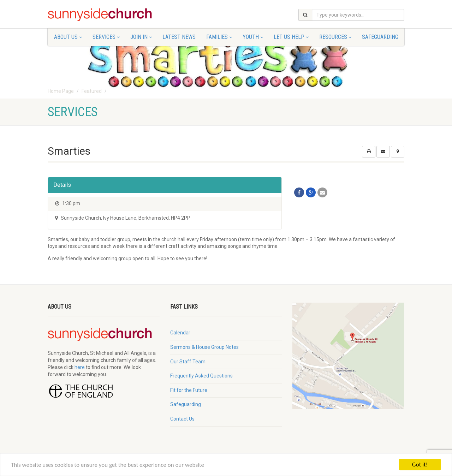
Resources (335, 37)
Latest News (179, 37)
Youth (253, 37)
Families (219, 37)
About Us (68, 37)
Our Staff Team (188, 362)
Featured (92, 91)
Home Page (61, 91)
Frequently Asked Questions (201, 376)
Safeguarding (380, 37)
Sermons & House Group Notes (204, 347)
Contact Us (182, 419)
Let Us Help (291, 37)
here (80, 367)
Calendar (180, 333)
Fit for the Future (189, 390)
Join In (141, 37)
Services (106, 37)
